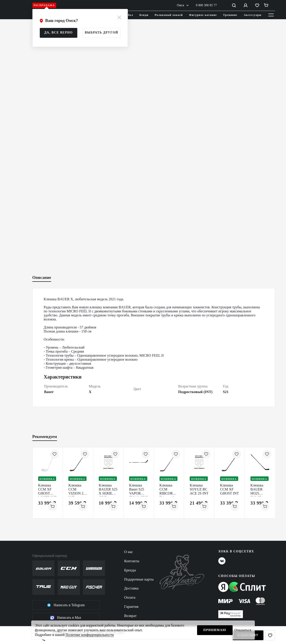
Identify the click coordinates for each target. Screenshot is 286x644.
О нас (129, 552)
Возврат (130, 616)
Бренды (130, 570)
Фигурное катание (203, 15)
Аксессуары (253, 15)
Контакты (132, 561)
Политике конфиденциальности (89, 635)
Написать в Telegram (66, 605)
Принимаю (215, 630)
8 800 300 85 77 (206, 5)
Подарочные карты (139, 579)
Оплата (130, 597)
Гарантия (131, 607)
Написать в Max (66, 618)
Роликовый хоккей (169, 15)
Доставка (131, 588)
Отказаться (243, 630)
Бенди (144, 15)
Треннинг (230, 15)
